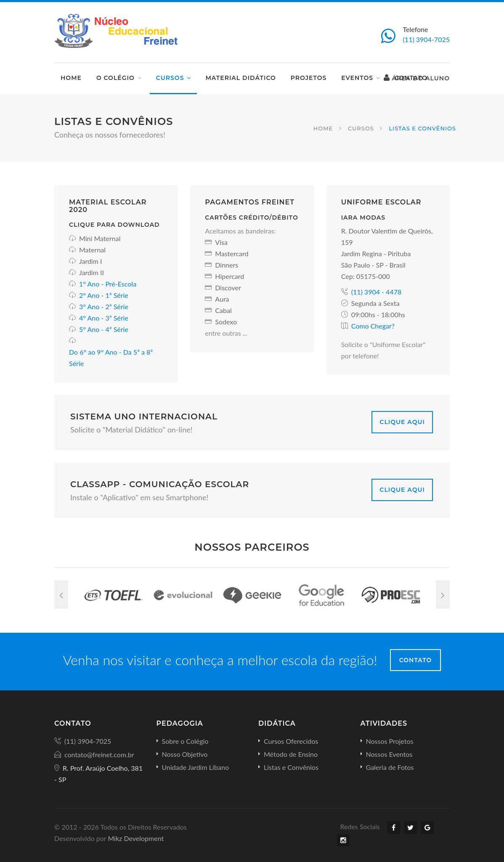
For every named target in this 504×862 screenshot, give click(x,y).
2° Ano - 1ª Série (104, 295)
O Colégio (115, 78)
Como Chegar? (373, 326)
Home (71, 78)
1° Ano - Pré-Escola (108, 284)
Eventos (357, 78)
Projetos (309, 78)
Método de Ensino (291, 754)
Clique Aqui (402, 422)
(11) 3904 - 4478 (377, 292)
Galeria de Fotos (390, 767)
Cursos (170, 78)
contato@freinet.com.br (99, 755)
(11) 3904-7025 (426, 39)
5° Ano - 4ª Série (104, 329)
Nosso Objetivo (185, 754)
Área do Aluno (417, 78)
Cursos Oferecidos (291, 741)
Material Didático (240, 78)
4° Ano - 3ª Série (104, 318)
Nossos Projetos (390, 741)
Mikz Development (136, 838)
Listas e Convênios (291, 767)
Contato (416, 660)
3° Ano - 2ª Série (104, 306)
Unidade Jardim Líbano (195, 767)
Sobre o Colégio (185, 741)
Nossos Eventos (389, 754)
